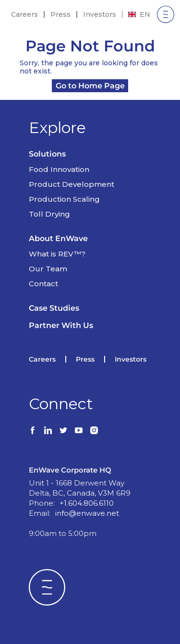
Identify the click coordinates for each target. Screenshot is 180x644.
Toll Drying (49, 214)
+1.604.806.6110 (87, 503)
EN (139, 14)
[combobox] (139, 14)
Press (60, 14)
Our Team (48, 269)
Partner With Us (61, 325)
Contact (43, 284)
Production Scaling (64, 199)
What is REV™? (57, 254)
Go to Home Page (90, 85)
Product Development (72, 184)
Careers (24, 14)
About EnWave (58, 238)
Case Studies (54, 308)
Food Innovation (59, 169)
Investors (100, 14)
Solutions (47, 154)
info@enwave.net (87, 513)
